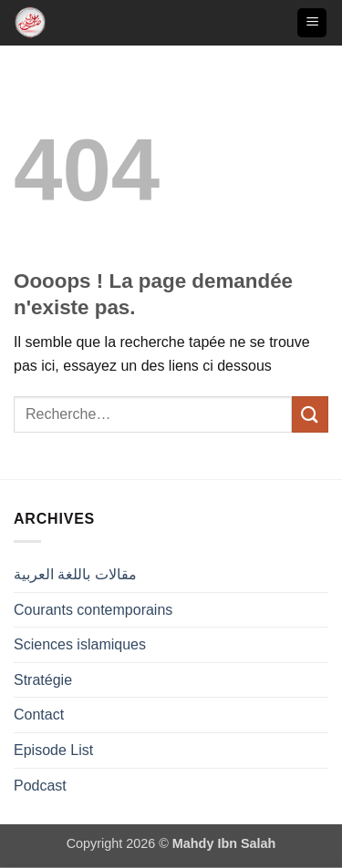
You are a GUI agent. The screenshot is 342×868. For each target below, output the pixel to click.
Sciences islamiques (80, 644)
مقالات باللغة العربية (75, 574)
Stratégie (43, 680)
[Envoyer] (310, 414)
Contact (39, 715)
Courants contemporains (93, 610)
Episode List (53, 750)
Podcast (40, 786)
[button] (312, 23)
